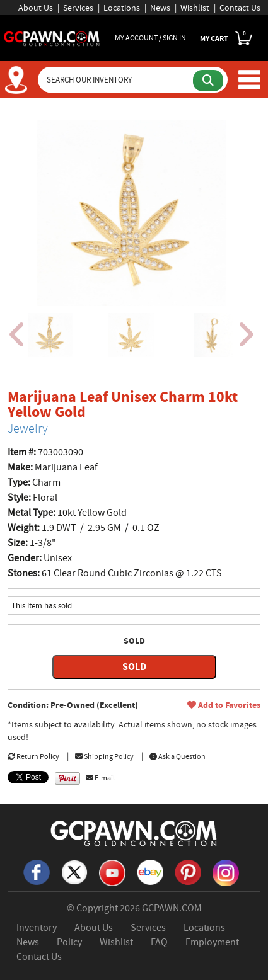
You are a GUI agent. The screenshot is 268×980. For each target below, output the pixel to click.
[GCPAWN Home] (134, 833)
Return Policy (33, 756)
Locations (122, 8)
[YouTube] (112, 872)
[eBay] (150, 872)
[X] (74, 872)
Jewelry (28, 429)
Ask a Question (178, 756)
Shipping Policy (104, 756)
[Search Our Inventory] (117, 80)
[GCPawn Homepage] (52, 38)
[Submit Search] (208, 81)
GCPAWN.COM (172, 908)
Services (78, 8)
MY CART (227, 37)
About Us (36, 8)
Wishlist (195, 8)
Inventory (37, 928)
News (160, 8)
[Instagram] (226, 872)
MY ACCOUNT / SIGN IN (150, 38)
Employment (212, 942)
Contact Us (240, 8)
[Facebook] (37, 872)
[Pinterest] (188, 872)
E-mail (100, 778)
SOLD (134, 667)
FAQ (159, 942)
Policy (69, 942)
